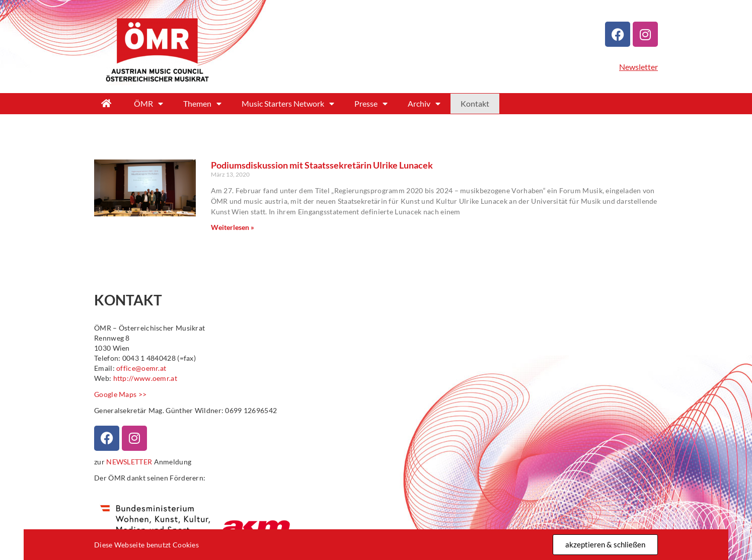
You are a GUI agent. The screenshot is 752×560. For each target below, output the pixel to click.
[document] (376, 280)
